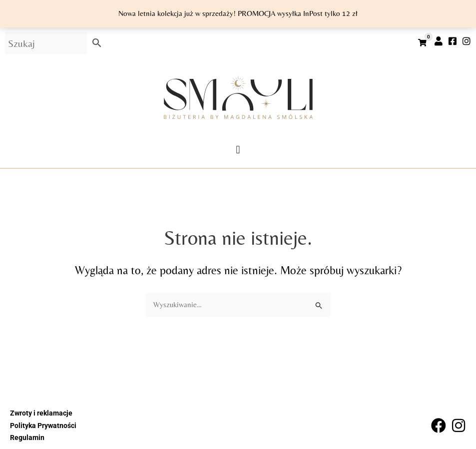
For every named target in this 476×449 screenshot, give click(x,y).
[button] (238, 150)
